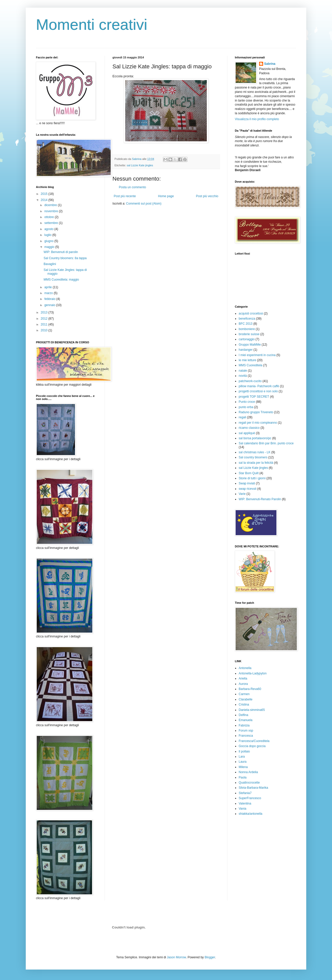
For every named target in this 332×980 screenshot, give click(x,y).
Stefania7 (245, 793)
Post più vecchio (207, 196)
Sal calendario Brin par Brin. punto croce (266, 443)
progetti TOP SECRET (254, 397)
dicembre (51, 205)
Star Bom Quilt (249, 473)
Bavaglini (50, 264)
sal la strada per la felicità (256, 463)
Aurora (243, 684)
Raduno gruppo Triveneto (256, 412)
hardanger (246, 350)
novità (243, 376)
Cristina (244, 705)
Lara (242, 757)
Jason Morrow (176, 957)
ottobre (50, 217)
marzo (49, 293)
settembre (52, 223)
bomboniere (247, 329)
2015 (45, 194)
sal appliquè (247, 433)
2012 (45, 319)
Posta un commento (132, 187)
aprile (49, 287)
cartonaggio (247, 339)
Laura (243, 762)
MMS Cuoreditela (251, 365)
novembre (52, 211)
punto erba (246, 407)
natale (243, 371)
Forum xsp (246, 731)
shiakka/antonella (251, 814)
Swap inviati (247, 483)
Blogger (210, 957)
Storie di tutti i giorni (252, 478)
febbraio (50, 299)
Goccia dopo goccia (252, 746)
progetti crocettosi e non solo (258, 391)
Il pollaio (244, 751)
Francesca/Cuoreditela (254, 741)
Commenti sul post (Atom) (144, 204)
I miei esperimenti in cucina (257, 355)
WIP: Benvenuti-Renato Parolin (260, 499)
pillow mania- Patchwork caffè (259, 386)
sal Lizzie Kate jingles (140, 165)
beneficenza (247, 319)
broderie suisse (249, 334)
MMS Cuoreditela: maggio (61, 280)
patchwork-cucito (250, 381)
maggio (50, 247)
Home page (166, 196)
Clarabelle (246, 699)
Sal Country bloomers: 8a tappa (65, 258)
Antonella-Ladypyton (253, 673)
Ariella (243, 679)
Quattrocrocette (249, 783)
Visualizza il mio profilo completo (257, 119)
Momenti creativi (92, 25)
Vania (242, 809)
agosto (49, 229)
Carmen (244, 694)
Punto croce (247, 402)
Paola (243, 777)
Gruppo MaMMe (250, 345)
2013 (45, 312)
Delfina (243, 715)
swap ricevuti (247, 489)
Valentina (245, 803)
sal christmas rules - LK (255, 452)
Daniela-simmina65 (252, 710)
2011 (45, 324)
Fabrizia (244, 725)
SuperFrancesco (250, 798)
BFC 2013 (246, 324)
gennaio (50, 305)
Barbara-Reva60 (250, 689)
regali (242, 417)
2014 (45, 200)
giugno (49, 241)
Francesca (246, 736)
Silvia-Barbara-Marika (253, 788)
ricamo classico (249, 428)
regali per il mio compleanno (258, 423)
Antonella (245, 668)
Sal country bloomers (253, 457)
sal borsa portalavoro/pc (255, 438)
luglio (48, 235)
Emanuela (246, 720)
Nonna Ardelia (248, 772)
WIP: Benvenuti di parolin (61, 252)
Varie (242, 494)
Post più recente (125, 196)
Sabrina (270, 64)
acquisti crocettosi (251, 313)
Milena (243, 767)
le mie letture (247, 360)
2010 (45, 330)
